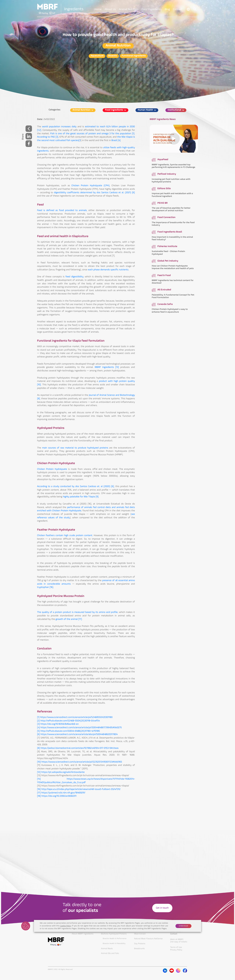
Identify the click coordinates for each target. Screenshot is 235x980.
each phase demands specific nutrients (108, 270)
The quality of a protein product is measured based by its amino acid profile (77, 612)
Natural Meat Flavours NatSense (148, 939)
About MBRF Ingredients (83, 934)
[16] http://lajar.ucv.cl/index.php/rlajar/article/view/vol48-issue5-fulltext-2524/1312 (79, 789)
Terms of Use (176, 947)
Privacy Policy (176, 950)
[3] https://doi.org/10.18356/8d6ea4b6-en (58, 724)
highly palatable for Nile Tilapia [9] (81, 497)
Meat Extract (140, 934)
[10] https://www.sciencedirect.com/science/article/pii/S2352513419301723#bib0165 (80, 762)
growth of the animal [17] (69, 619)
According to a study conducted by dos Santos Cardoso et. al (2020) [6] (76, 487)
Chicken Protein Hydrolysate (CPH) (90, 186)
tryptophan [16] (45, 587)
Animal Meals (107, 949)
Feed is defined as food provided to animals (62, 211)
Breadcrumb (139, 949)
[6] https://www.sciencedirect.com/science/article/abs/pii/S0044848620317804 (77, 735)
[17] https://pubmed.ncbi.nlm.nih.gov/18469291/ (61, 793)
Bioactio (113, 56)
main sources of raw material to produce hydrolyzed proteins (75, 448)
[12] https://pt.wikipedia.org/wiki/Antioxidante (61, 772)
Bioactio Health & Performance (115, 939)
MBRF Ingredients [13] (107, 367)
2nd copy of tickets (179, 942)
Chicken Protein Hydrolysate (52, 469)
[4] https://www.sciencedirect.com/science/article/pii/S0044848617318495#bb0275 (79, 728)
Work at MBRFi (177, 939)
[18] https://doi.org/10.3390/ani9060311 (57, 796)
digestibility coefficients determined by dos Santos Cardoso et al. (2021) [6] (94, 193)
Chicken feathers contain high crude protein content (65, 536)
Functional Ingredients (134, 56)
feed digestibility (74, 277)
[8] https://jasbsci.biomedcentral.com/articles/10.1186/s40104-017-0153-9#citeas (78, 748)
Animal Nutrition (118, 46)
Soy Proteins (140, 944)
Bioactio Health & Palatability (114, 944)
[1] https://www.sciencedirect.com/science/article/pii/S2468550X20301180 (75, 717)
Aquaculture (97, 56)
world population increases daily (59, 127)
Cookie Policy (66, 926)
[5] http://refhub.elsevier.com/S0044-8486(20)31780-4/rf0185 (68, 731)
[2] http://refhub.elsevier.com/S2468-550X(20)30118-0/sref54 (68, 721)
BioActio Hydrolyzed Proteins (114, 934)
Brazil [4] (116, 141)
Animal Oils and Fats (110, 953)
